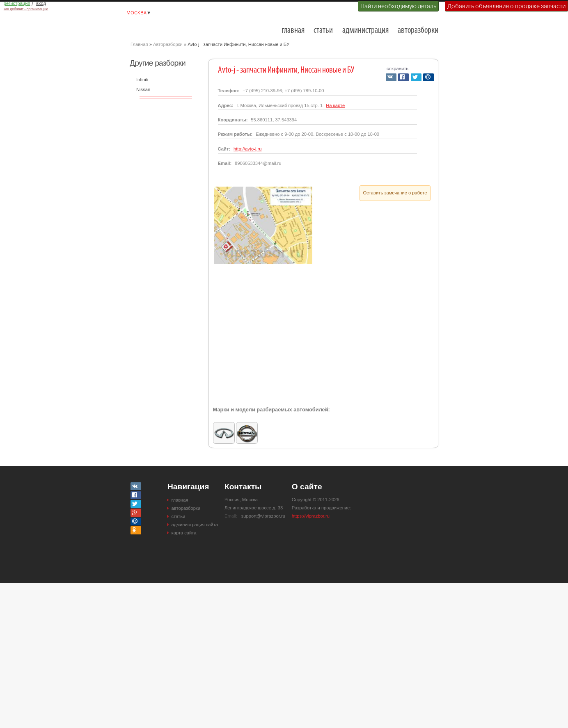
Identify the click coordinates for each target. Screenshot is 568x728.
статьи (323, 31)
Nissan (143, 89)
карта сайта (184, 533)
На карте (335, 105)
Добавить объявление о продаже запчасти (506, 6)
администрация (365, 31)
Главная (139, 44)
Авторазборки (168, 44)
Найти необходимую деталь (398, 6)
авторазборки (418, 31)
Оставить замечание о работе (395, 193)
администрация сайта (195, 525)
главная (293, 31)
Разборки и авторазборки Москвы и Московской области (172, 27)
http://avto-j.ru (247, 149)
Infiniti (142, 80)
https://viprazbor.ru (311, 516)
